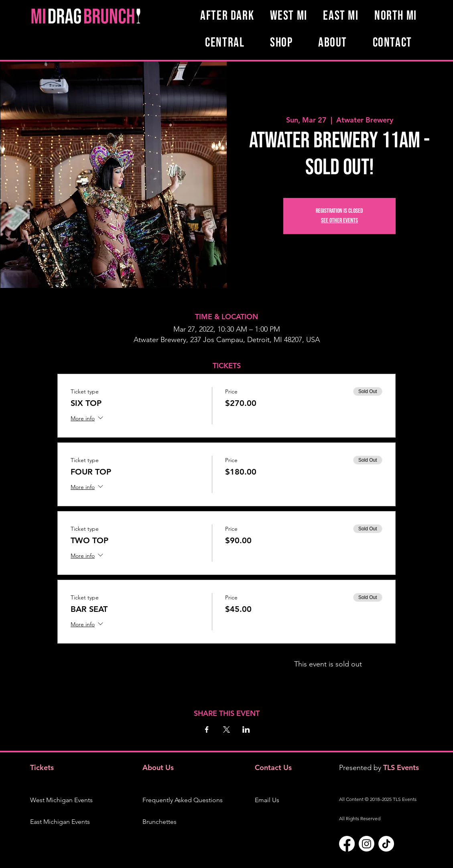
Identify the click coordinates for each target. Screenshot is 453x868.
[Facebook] (347, 844)
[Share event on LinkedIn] (246, 729)
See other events (339, 221)
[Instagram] (367, 844)
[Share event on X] (226, 729)
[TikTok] (386, 844)
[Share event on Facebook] (207, 729)
